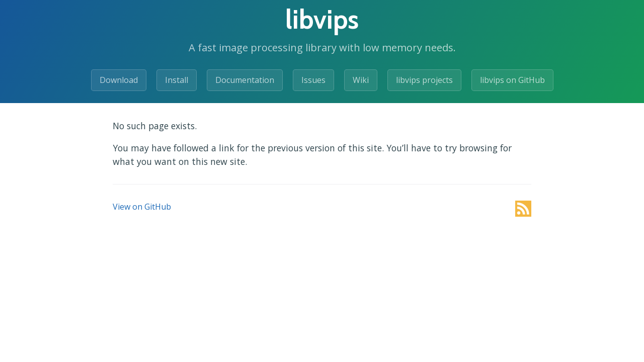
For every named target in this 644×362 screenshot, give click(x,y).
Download (119, 80)
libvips (322, 19)
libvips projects (424, 80)
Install (177, 80)
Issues (313, 80)
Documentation (245, 80)
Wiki (361, 80)
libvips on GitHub (512, 80)
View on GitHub (142, 207)
